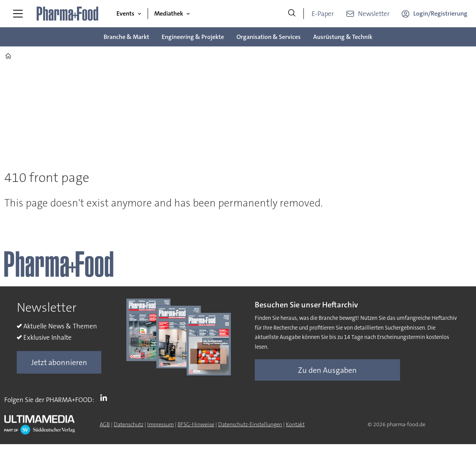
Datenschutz (129, 424)
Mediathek (169, 13)
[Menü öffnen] (18, 14)
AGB (105, 424)
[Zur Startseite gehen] (68, 14)
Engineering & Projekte (193, 37)
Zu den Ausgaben (327, 370)
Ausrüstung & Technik (343, 37)
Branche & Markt (126, 37)
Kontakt (295, 424)
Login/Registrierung (440, 13)
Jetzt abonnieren (59, 362)
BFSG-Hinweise (196, 424)
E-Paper (323, 14)
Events (125, 13)
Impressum (160, 424)
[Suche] (292, 14)
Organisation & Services (269, 37)
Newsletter (374, 14)
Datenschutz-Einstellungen (250, 424)
